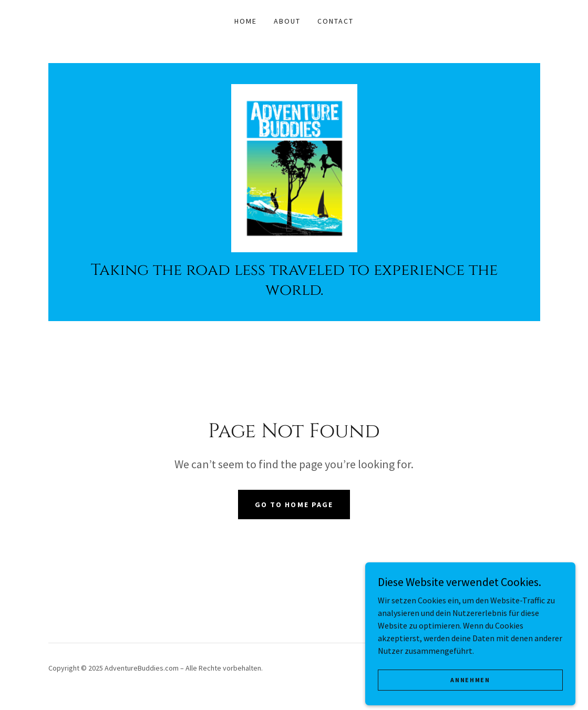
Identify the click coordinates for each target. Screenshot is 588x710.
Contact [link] (336, 21)
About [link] (287, 21)
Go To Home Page (294, 505)
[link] (294, 167)
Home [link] (246, 21)
